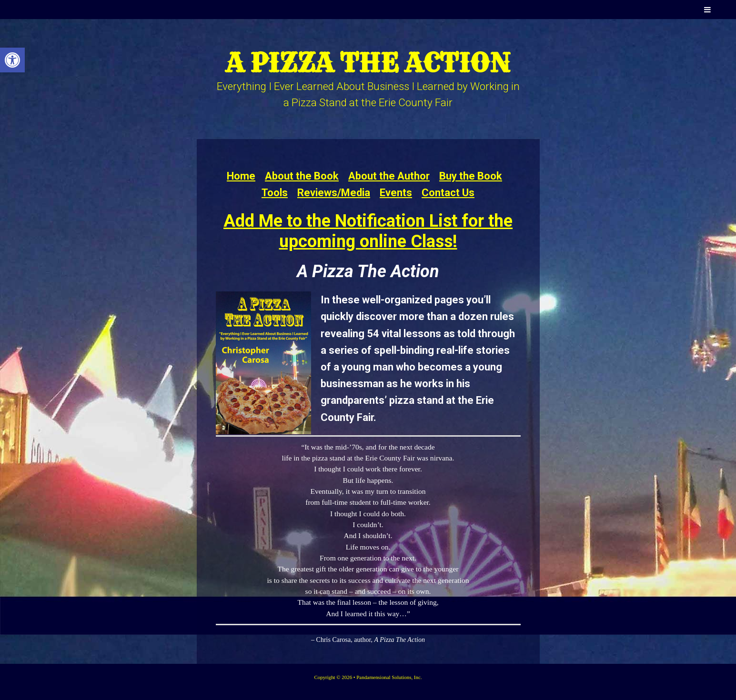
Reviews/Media (334, 193)
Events (396, 193)
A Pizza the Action (368, 63)
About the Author (389, 176)
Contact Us (448, 193)
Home (241, 176)
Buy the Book (471, 176)
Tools (275, 193)
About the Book (302, 176)
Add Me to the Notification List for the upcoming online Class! (368, 231)
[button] (12, 60)
